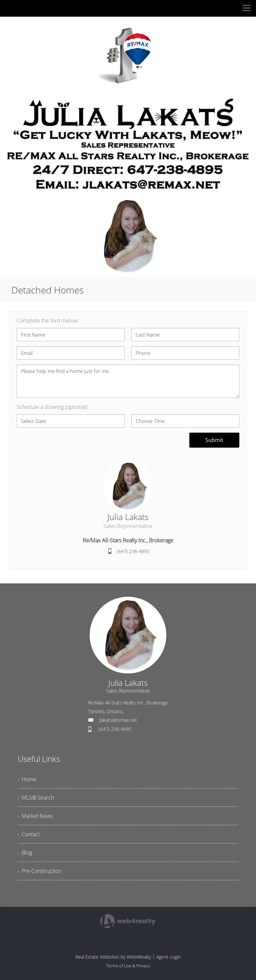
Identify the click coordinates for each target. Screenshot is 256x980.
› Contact (29, 834)
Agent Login (168, 957)
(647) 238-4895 (133, 551)
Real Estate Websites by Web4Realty (113, 957)
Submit (214, 440)
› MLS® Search (36, 798)
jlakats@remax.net (118, 720)
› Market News (35, 816)
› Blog (25, 853)
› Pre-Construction (39, 871)
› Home (27, 779)
